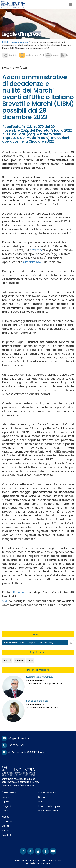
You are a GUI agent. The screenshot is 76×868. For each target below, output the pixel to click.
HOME (5, 42)
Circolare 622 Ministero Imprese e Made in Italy (29, 643)
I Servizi (5, 811)
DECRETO (36, 250)
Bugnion (19, 592)
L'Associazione (9, 793)
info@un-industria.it (15, 738)
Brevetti (19, 660)
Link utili (5, 830)
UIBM (30, 660)
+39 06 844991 (13, 745)
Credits (5, 826)
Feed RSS (6, 835)
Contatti (43, 797)
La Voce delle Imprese (50, 806)
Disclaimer (7, 821)
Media (41, 802)
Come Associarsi (47, 793)
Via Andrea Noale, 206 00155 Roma (23, 752)
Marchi (7, 660)
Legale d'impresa (20, 42)
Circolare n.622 (33, 262)
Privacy (5, 817)
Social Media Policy (48, 811)
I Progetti (6, 806)
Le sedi (5, 797)
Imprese (6, 802)
